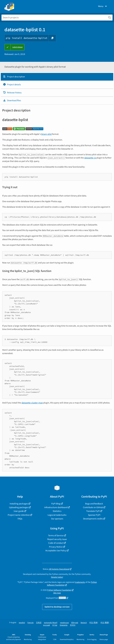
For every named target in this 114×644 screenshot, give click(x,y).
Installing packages (19, 504)
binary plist (46, 134)
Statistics (57, 511)
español (22, 623)
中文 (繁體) (105, 623)
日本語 (39, 623)
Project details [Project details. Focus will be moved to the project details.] (12, 85)
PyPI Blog (56, 504)
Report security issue (57, 539)
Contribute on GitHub (93, 507)
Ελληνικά (75, 623)
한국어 (73, 625)
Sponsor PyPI (94, 515)
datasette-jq (90, 158)
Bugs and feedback (94, 504)
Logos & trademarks (57, 515)
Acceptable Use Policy (56, 551)
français (31, 623)
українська (64, 623)
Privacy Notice (56, 547)
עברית (55, 625)
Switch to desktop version (57, 607)
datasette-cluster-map (32, 403)
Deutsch (84, 623)
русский (47, 625)
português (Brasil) (51, 623)
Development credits (93, 519)
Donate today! (57, 577)
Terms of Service (56, 536)
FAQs (20, 519)
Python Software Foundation (59, 590)
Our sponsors (57, 519)
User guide (19, 511)
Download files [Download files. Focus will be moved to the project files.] (12, 100)
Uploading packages (19, 507)
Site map (57, 593)
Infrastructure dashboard (56, 507)
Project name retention (19, 515)
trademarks (80, 582)
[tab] (57, 77)
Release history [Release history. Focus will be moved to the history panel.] (12, 93)
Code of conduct (56, 543)
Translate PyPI (93, 511)
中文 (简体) (94, 623)
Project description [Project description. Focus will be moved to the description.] (14, 77)
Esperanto (64, 625)
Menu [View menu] (103, 6)
